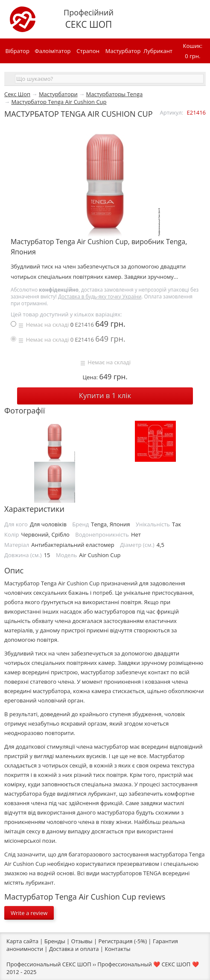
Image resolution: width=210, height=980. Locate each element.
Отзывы (82, 941)
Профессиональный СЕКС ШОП (49, 964)
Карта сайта (22, 941)
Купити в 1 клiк (105, 395)
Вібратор (17, 51)
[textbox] (109, 79)
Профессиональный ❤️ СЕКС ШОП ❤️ (148, 964)
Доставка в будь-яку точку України (100, 296)
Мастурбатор (123, 51)
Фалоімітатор (52, 51)
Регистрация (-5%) (122, 941)
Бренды (55, 941)
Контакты (117, 949)
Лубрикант (158, 51)
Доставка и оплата (74, 949)
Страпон (88, 51)
